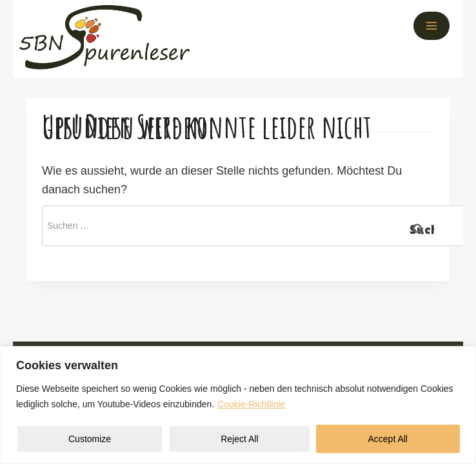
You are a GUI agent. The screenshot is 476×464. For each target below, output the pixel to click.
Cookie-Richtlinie (251, 404)
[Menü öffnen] (431, 26)
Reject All (239, 439)
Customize (90, 439)
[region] (238, 405)
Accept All (388, 439)
